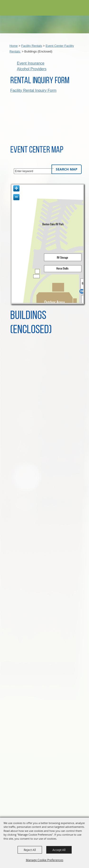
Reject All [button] (30, 850)
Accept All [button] (59, 850)
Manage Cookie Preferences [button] (45, 860)
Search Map (67, 169)
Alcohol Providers (32, 69)
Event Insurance (31, 63)
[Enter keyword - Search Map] (34, 171)
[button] (73, 8)
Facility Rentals (32, 46)
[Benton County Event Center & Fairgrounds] (14, 9)
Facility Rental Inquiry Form (33, 90)
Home (14, 46)
